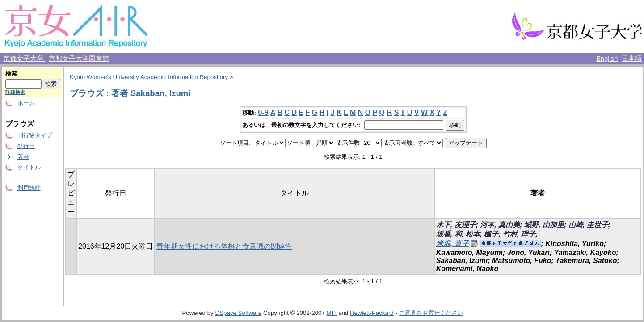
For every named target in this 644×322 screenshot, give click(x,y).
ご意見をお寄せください (431, 313)
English (607, 59)
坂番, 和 (449, 234)
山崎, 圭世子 (588, 225)
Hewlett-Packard (372, 313)
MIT (332, 313)
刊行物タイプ (35, 135)
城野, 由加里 (544, 225)
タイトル (29, 167)
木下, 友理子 (456, 225)
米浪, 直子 (452, 244)
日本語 (632, 59)
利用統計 (29, 188)
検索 (11, 74)
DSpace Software (238, 313)
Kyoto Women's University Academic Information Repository (149, 77)
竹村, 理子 (519, 234)
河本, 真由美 (500, 225)
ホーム (26, 103)
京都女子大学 (24, 59)
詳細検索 (15, 92)
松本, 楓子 (482, 234)
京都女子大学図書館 (79, 59)
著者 (23, 157)
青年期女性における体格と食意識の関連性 (224, 246)
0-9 (263, 112)
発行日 (26, 146)
